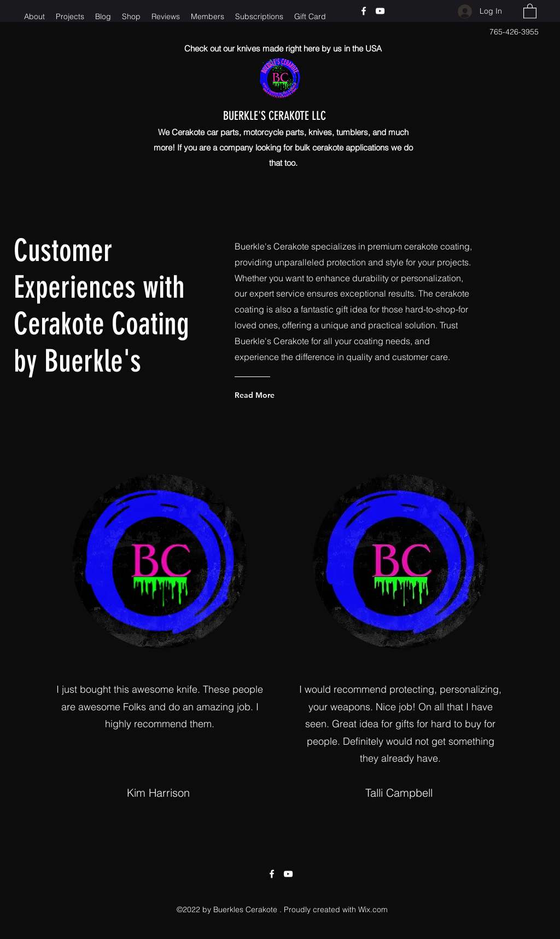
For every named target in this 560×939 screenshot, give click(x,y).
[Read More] (279, 395)
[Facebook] (364, 11)
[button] (530, 11)
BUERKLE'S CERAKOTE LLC (287, 116)
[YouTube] (380, 11)
